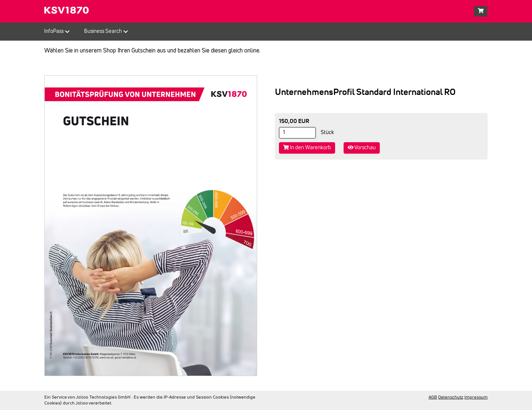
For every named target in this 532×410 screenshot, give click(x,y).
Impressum (476, 397)
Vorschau (362, 148)
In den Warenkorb (307, 148)
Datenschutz (451, 397)
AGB (433, 397)
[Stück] (297, 133)
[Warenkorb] (481, 11)
